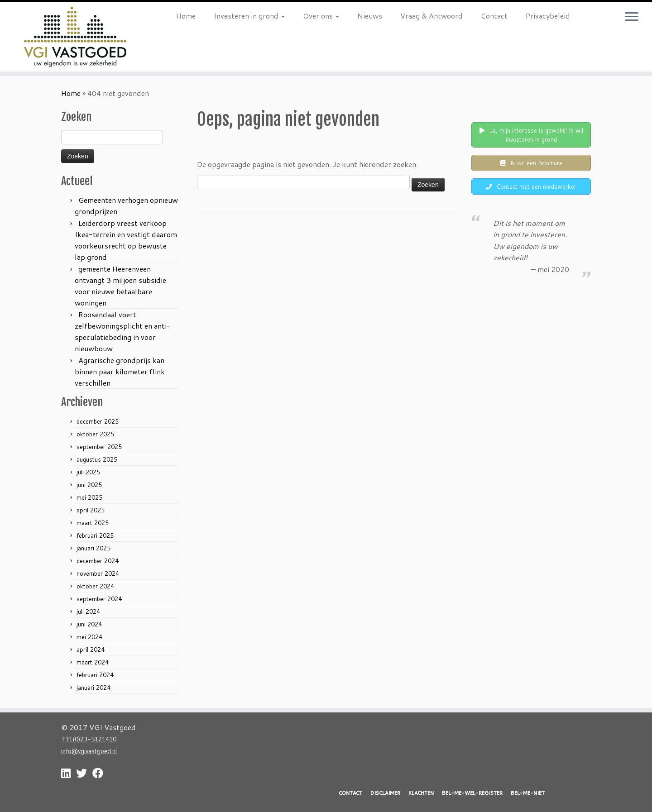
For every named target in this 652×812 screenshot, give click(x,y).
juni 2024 (89, 624)
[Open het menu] (632, 17)
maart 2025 (93, 523)
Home (186, 16)
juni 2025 (89, 485)
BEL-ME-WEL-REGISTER (472, 793)
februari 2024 (95, 675)
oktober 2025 (95, 434)
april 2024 (91, 650)
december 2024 (98, 561)
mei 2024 (89, 637)
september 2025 (99, 447)
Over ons (321, 16)
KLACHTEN (421, 793)
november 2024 (98, 573)
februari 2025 (95, 535)
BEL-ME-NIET (528, 793)
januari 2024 (93, 688)
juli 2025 (88, 472)
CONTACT (350, 793)
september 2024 (99, 599)
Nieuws (370, 16)
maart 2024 (93, 662)
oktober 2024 (95, 586)
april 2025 (91, 510)
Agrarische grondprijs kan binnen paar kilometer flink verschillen (120, 371)
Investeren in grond (249, 16)
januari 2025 (93, 548)
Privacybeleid (548, 16)
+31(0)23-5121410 (89, 739)
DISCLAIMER (385, 793)
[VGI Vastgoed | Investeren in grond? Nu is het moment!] (75, 37)
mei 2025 (89, 497)
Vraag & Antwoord (431, 16)
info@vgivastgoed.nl (89, 751)
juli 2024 (88, 611)
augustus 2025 (97, 459)
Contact (494, 16)
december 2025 (98, 421)
